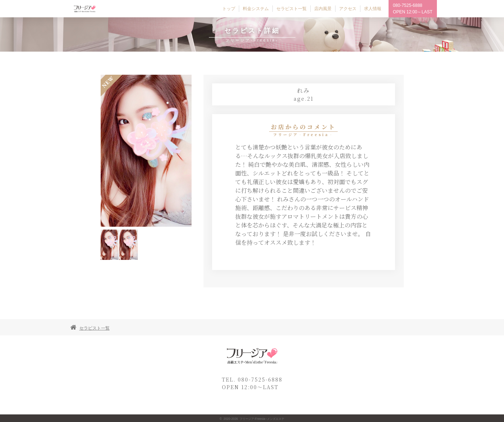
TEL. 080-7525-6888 (252, 379)
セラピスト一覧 (95, 328)
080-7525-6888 (407, 5)
